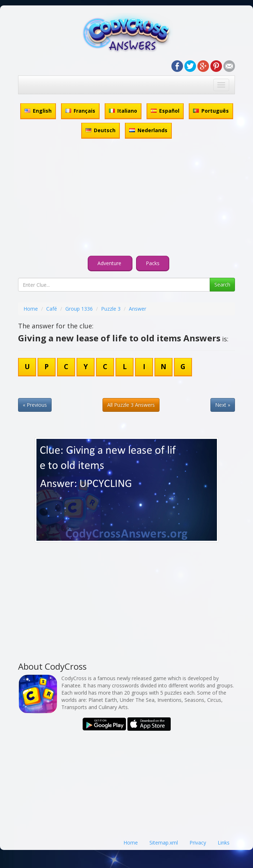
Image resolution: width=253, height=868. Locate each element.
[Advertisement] (126, 198)
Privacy (198, 843)
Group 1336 (79, 309)
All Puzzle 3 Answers (131, 405)
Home (31, 309)
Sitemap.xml (164, 843)
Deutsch (101, 130)
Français (80, 111)
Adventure (110, 263)
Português (211, 111)
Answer (138, 309)
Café (52, 309)
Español (165, 111)
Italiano (123, 111)
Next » (223, 405)
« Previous (35, 405)
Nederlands (148, 130)
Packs (153, 263)
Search (222, 284)
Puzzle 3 (111, 309)
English (38, 111)
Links (224, 843)
